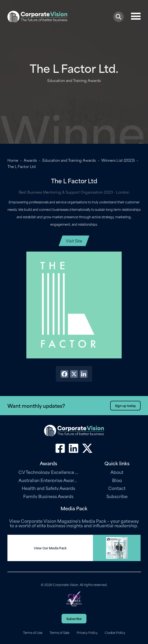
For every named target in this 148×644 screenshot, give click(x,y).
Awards (30, 160)
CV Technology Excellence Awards (48, 472)
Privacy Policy (87, 632)
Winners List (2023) (118, 160)
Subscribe (117, 496)
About (117, 472)
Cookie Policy (115, 632)
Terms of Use (33, 632)
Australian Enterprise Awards (48, 480)
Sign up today (125, 405)
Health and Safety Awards (48, 488)
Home (13, 160)
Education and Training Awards (69, 160)
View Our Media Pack (50, 548)
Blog (117, 480)
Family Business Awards (48, 496)
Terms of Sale (60, 632)
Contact (117, 488)
